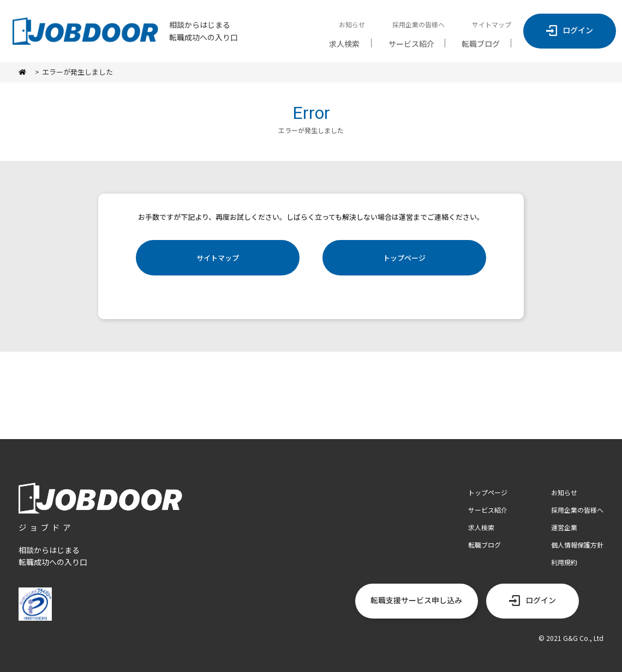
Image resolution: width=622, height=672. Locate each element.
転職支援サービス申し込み (416, 600)
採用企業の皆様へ (418, 24)
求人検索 (344, 44)
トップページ (404, 258)
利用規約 (564, 562)
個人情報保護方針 (577, 545)
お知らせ (352, 24)
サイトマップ (492, 24)
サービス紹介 (411, 44)
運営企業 (564, 527)
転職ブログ (481, 44)
